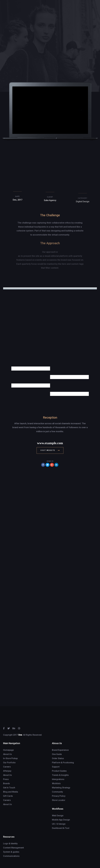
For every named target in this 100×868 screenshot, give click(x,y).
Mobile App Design (61, 820)
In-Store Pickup (10, 758)
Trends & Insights (60, 775)
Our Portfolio (9, 763)
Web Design (58, 816)
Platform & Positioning (63, 763)
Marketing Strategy (61, 788)
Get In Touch (9, 788)
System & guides (11, 852)
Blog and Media (11, 792)
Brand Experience (60, 750)
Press (6, 779)
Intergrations (58, 779)
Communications (11, 856)
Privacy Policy (59, 796)
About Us (7, 754)
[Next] (81, 111)
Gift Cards (8, 796)
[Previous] (19, 111)
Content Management (13, 848)
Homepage (8, 750)
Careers (7, 767)
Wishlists (56, 783)
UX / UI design (59, 824)
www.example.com (50, 443)
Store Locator (59, 800)
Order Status (58, 758)
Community (57, 792)
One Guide (57, 754)
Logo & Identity (10, 844)
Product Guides (59, 771)
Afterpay (7, 771)
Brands (7, 783)
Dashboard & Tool (61, 828)
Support (56, 767)
